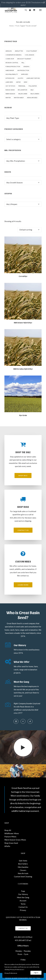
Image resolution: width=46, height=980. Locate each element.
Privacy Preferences (11, 973)
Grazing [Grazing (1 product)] (26, 66)
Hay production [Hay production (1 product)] (23, 70)
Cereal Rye (23, 276)
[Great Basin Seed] (11, 10)
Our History (23, 894)
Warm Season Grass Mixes (15, 840)
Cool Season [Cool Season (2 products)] (29, 55)
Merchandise (23, 867)
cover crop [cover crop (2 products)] (10, 59)
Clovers (23, 870)
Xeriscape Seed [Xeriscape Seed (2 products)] (32, 98)
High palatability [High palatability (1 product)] (12, 74)
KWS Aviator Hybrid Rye (23, 323)
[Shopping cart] (33, 10)
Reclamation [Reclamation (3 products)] (23, 90)
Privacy (23, 910)
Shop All (8, 830)
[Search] (25, 10)
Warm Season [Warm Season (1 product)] (10, 94)
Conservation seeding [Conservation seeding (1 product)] (14, 55)
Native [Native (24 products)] (18, 82)
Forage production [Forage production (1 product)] (13, 66)
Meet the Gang (23, 897)
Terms (23, 904)
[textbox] (23, 118)
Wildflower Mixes (12, 833)
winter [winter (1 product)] (8, 98)
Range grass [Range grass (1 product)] (10, 90)
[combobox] (23, 118)
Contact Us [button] (23, 530)
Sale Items (23, 861)
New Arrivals (23, 873)
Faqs (23, 891)
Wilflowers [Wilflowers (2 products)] (35, 94)
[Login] (29, 10)
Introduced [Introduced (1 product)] (10, 78)
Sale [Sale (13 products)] (32, 90)
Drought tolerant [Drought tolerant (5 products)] (24, 59)
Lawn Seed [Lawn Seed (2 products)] (9, 82)
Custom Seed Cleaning (23, 877)
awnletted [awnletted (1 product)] (19, 51)
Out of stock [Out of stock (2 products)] (10, 86)
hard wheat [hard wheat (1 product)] (10, 70)
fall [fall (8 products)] (23, 63)
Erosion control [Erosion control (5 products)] (12, 63)
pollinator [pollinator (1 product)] (33, 86)
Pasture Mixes (10, 837)
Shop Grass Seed (11, 843)
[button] (40, 10)
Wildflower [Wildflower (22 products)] (23, 94)
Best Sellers (23, 864)
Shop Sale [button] (23, 475)
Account (23, 901)
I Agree (36, 973)
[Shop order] (30, 230)
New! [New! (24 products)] (26, 82)
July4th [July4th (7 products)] (20, 78)
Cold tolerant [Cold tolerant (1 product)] (32, 51)
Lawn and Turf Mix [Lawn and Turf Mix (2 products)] (33, 78)
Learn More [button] (23, 585)
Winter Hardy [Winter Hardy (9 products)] (19, 98)
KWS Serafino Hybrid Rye (23, 369)
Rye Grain (23, 415)
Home (11, 26)
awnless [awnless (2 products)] (9, 51)
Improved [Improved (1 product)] (25, 74)
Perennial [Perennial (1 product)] (22, 86)
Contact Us (23, 907)
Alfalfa (7, 846)
